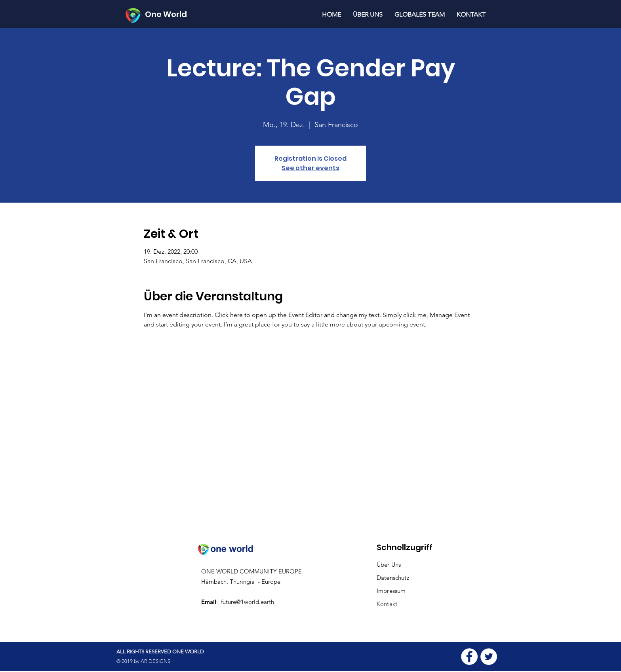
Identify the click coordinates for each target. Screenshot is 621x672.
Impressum (391, 591)
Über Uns (389, 565)
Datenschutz (394, 578)
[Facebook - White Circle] (469, 657)
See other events (310, 168)
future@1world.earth (248, 602)
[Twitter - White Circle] (489, 657)
